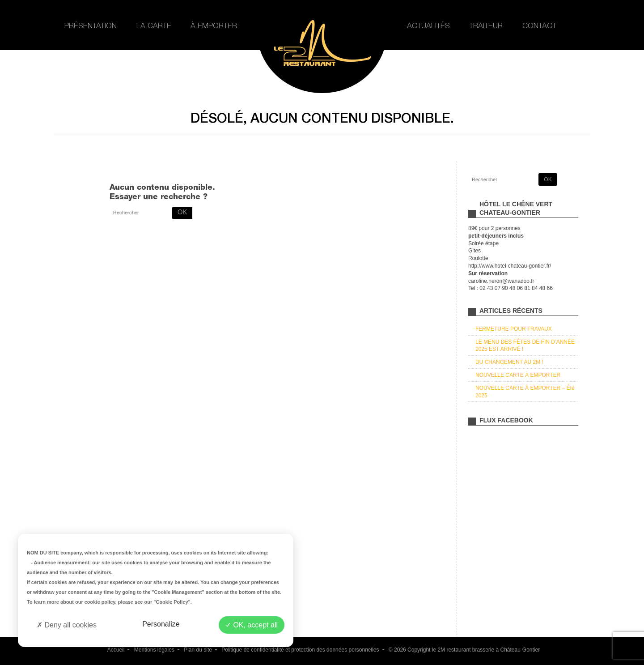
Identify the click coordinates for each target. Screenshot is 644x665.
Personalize (161, 624)
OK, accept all (252, 625)
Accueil (116, 650)
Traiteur (486, 27)
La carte (154, 27)
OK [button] (182, 213)
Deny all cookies (67, 625)
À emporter (214, 27)
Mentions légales (154, 650)
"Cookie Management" (178, 592)
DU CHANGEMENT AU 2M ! (509, 362)
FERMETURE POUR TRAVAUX (514, 329)
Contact (539, 27)
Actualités (428, 27)
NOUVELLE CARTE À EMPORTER (518, 375)
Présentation (91, 27)
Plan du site (198, 650)
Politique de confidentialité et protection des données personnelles (300, 650)
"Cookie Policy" (172, 602)
